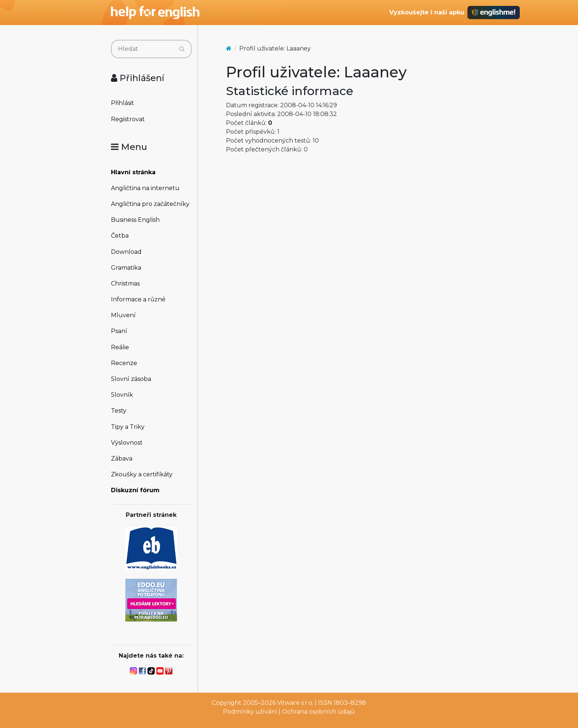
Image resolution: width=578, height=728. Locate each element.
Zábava (122, 458)
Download (126, 252)
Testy (119, 411)
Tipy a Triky (128, 427)
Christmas (125, 283)
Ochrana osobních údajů (318, 712)
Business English (135, 220)
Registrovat (128, 119)
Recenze (124, 363)
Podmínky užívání (250, 712)
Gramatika (126, 268)
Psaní (119, 331)
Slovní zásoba (131, 379)
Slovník (122, 395)
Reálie (120, 347)
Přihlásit (123, 103)
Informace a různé (138, 299)
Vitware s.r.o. (295, 703)
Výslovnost (127, 443)
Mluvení (123, 315)
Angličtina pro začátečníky (150, 204)
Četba (120, 236)
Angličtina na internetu (145, 188)
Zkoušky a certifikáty (142, 474)
